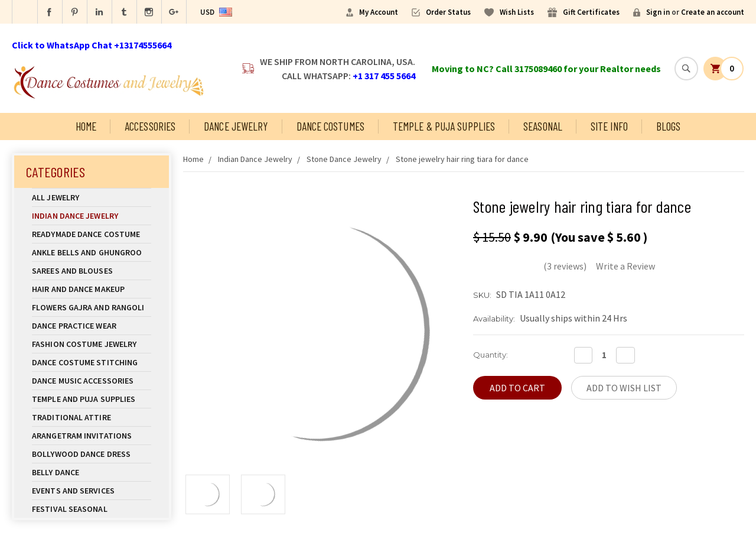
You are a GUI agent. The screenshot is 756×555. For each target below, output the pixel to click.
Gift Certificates (591, 12)
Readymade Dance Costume (92, 234)
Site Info (609, 126)
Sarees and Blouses (92, 271)
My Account (379, 12)
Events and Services (73, 491)
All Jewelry (92, 197)
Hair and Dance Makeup (92, 289)
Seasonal (543, 126)
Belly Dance (92, 472)
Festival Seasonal (70, 509)
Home (86, 126)
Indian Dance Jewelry (92, 216)
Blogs (669, 126)
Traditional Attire (71, 417)
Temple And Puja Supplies (92, 399)
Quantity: (491, 355)
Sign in (658, 12)
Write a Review (625, 266)
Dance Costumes (330, 126)
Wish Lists (517, 12)
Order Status (448, 12)
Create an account (713, 12)
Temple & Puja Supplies (444, 126)
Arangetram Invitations (82, 436)
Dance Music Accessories (83, 381)
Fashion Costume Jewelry (92, 344)
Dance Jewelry (236, 126)
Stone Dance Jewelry (344, 159)
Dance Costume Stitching (85, 362)
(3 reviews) (565, 266)
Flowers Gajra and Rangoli (88, 307)
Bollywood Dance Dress (81, 454)
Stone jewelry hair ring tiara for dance (462, 159)
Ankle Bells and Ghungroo (87, 252)
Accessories (150, 126)
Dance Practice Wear (92, 326)
